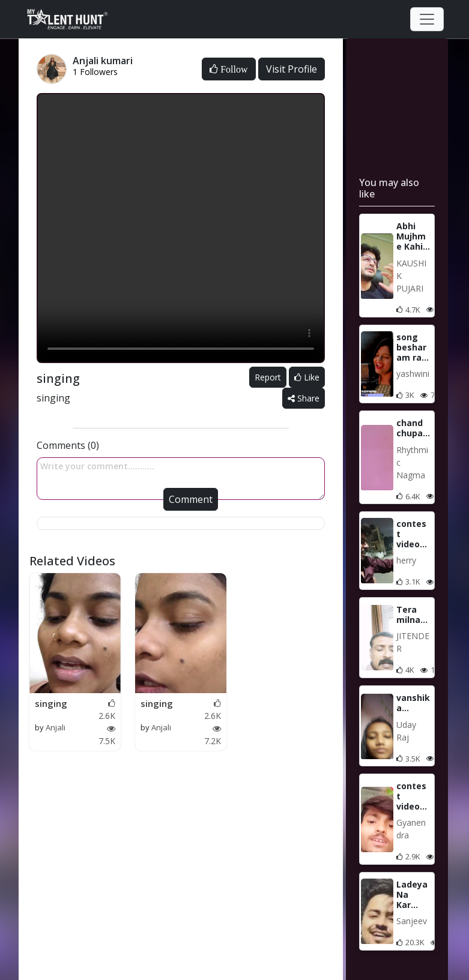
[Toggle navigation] (427, 19)
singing (51, 703)
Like (307, 377)
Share (304, 398)
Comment (191, 499)
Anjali (56, 727)
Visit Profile (292, 69)
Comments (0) (68, 445)
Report (268, 377)
